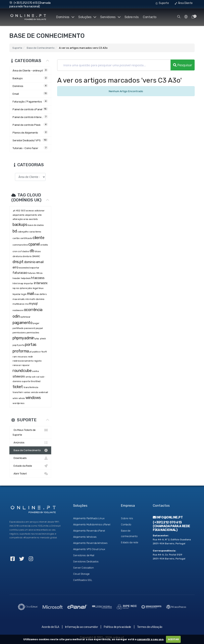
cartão (16, 238)
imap (21, 283)
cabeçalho (23, 232)
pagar (36, 323)
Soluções (87, 17)
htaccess (38, 278)
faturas (31, 273)
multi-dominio (37, 299)
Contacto (150, 17)
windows (33, 398)
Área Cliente (184, 3)
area (26, 219)
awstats (33, 219)
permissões (33, 333)
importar (29, 283)
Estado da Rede (30, 466)
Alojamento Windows (85, 537)
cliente (38, 238)
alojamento (19, 215)
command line (20, 245)
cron (15, 251)
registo (38, 361)
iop (14, 288)
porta (21, 345)
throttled (35, 381)
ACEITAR (173, 639)
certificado (26, 238)
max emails (19, 299)
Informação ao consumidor (81, 627)
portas (31, 344)
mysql (33, 304)
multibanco (19, 304)
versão (35, 392)
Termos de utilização (150, 627)
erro (15, 267)
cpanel (34, 244)
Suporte (162, 3)
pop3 (15, 345)
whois (22, 398)
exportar (35, 268)
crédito (44, 245)
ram (15, 357)
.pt (14, 211)
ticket (18, 387)
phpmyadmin (24, 338)
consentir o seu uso (150, 639)
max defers (40, 294)
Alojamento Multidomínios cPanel (92, 524)
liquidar (17, 294)
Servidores (110, 17)
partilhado (18, 328)
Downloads (30, 458)
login (24, 294)
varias (27, 392)
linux (41, 288)
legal (35, 288)
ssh (34, 377)
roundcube (22, 371)
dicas (38, 251)
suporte (26, 381)
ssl (38, 377)
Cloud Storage (81, 574)
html (15, 283)
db (32, 251)
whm (15, 398)
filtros (39, 273)
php (37, 339)
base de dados (36, 225)
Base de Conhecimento (41, 48)
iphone (24, 288)
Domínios (64, 17)
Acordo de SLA (50, 627)
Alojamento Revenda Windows (90, 543)
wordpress (18, 403)
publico (36, 352)
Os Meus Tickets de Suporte (30, 432)
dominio (30, 262)
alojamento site (33, 215)
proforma (21, 351)
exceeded (24, 268)
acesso (30, 211)
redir (30, 357)
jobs (30, 288)
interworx (41, 283)
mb (27, 299)
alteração (18, 219)
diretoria (17, 256)
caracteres (35, 232)
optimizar (25, 317)
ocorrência (33, 310)
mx (27, 304)
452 (18, 211)
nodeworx (18, 310)
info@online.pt (168, 517)
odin (16, 316)
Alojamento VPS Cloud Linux (89, 549)
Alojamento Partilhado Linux (89, 518)
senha (35, 371)
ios (18, 288)
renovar (17, 365)
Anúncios (30, 443)
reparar (25, 365)
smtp (28, 377)
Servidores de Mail (84, 555)
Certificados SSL (83, 580)
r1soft (44, 352)
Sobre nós (131, 17)
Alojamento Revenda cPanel (89, 531)
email (40, 262)
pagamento (22, 323)
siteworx (19, 376)
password (30, 328)
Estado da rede (129, 542)
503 (23, 211)
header (16, 278)
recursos (22, 357)
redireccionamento (23, 361)
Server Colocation (83, 568)
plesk (43, 339)
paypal (39, 328)
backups (20, 224)
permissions (19, 333)
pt (31, 352)
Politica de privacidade (117, 627)
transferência (31, 387)
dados (26, 251)
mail (30, 294)
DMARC (36, 256)
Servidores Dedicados (86, 562)
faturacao (20, 273)
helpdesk (26, 278)
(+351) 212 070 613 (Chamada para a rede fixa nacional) (30, 5)
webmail (43, 392)
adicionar (39, 211)
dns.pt (18, 262)
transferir (18, 392)
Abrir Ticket (30, 474)
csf (20, 251)
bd (15, 231)
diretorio (27, 256)
